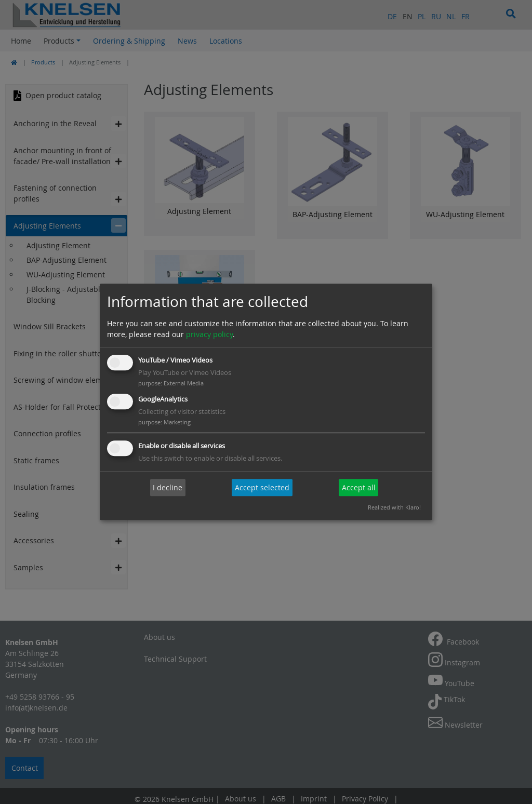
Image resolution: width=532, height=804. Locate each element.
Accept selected (262, 487)
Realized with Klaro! (394, 508)
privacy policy (209, 334)
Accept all (359, 487)
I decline (168, 487)
